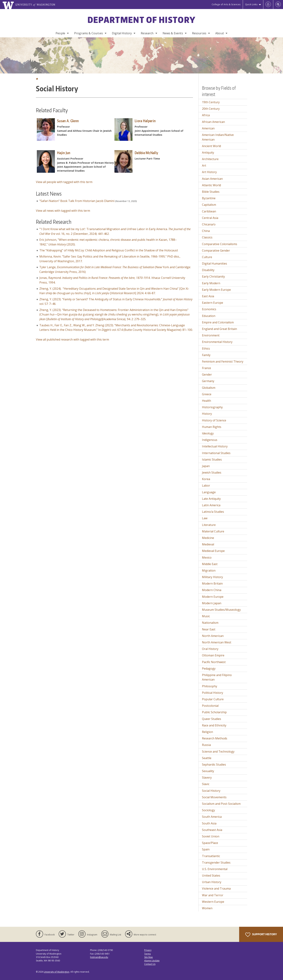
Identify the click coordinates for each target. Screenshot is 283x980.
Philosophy (210, 686)
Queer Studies (212, 719)
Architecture (210, 159)
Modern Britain (212, 583)
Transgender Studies (216, 863)
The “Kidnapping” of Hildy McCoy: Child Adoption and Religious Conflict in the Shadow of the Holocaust (109, 250)
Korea (206, 479)
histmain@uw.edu (99, 957)
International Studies (216, 453)
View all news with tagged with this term (63, 211)
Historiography (212, 407)
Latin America (211, 505)
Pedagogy (209, 668)
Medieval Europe (213, 551)
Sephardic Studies (214, 765)
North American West (217, 642)
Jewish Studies (212, 472)
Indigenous (210, 440)
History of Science (214, 420)
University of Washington (57, 972)
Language (209, 492)
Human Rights (212, 427)
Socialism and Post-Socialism (221, 804)
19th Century (211, 102)
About (220, 33)
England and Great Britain (219, 329)
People (60, 33)
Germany (208, 381)
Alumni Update (152, 961)
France (206, 368)
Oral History (210, 649)
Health (206, 401)
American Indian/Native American (218, 137)
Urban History (212, 882)
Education (209, 316)
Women (207, 908)
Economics (209, 309)
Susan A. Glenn (68, 121)
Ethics (206, 349)
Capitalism (209, 205)
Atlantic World (211, 185)
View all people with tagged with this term (64, 182)
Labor (206, 485)
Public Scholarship (214, 712)
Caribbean (209, 211)
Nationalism (210, 623)
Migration (209, 570)
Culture (207, 257)
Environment (211, 335)
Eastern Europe (213, 303)
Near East (209, 629)
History (207, 414)
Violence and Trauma (216, 888)
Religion (207, 732)
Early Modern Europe (216, 290)
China (206, 231)
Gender (207, 374)
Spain (206, 849)
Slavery (207, 778)
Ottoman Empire (213, 655)
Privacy (148, 950)
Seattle (207, 758)
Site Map (149, 957)
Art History (209, 172)
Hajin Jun (64, 153)
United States (211, 876)
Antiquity (208, 153)
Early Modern (211, 283)
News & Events (173, 33)
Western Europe (213, 902)
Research (147, 33)
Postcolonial (210, 706)
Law (205, 518)
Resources (199, 33)
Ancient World (211, 146)
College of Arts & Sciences (226, 4)
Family (206, 355)
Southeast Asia (212, 830)
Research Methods (215, 738)
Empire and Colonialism (218, 322)
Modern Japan (212, 603)
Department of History (141, 20)
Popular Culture (213, 699)
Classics (207, 237)
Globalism (209, 388)
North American (213, 636)
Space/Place (210, 843)
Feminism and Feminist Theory (223, 361)
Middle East (210, 564)
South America (212, 817)
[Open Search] (278, 5)
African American (213, 122)
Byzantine (209, 198)
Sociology (208, 810)
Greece (207, 394)
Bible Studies (211, 192)
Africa (206, 115)
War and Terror (213, 895)
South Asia (209, 823)
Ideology (208, 433)
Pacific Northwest (214, 662)
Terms (147, 954)
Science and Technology (218, 752)
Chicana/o (209, 224)
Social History (211, 791)
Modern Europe (213, 597)
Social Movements (214, 797)
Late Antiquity (211, 499)
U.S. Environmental (215, 869)
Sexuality (208, 771)
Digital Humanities (215, 263)
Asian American (212, 179)
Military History (212, 577)
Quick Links (251, 4)
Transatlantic (211, 856)
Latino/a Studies (213, 512)
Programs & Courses (89, 33)
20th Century (211, 109)
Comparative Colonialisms (220, 244)
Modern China (212, 590)
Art (204, 165)
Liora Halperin (145, 121)
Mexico (207, 557)
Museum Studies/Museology (221, 610)
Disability (208, 270)
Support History (261, 935)
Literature (209, 525)
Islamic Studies (212, 459)
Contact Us (150, 964)
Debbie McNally (146, 153)
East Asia (208, 296)
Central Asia (210, 218)
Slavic (206, 784)
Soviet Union (211, 836)
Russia (206, 745)
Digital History (122, 33)
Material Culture (213, 531)
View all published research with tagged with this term (72, 339)
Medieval (208, 544)
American (208, 128)
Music (206, 616)
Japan (206, 466)
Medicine (208, 538)
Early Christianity (213, 276)
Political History (213, 693)
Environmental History (217, 342)
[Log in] (268, 5)
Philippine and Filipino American (217, 677)
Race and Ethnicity (214, 725)
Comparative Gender (216, 251)
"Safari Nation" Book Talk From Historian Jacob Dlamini (77, 201)
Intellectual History (215, 446)
